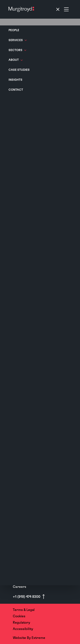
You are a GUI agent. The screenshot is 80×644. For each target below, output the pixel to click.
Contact (16, 90)
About (16, 60)
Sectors (17, 50)
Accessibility (23, 629)
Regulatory (21, 623)
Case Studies (19, 70)
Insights (15, 80)
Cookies (19, 616)
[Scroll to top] (44, 597)
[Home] (21, 9)
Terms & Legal (24, 610)
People (14, 30)
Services (18, 40)
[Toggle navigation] (62, 9)
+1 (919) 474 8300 (27, 597)
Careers (20, 587)
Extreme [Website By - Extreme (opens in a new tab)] (38, 638)
